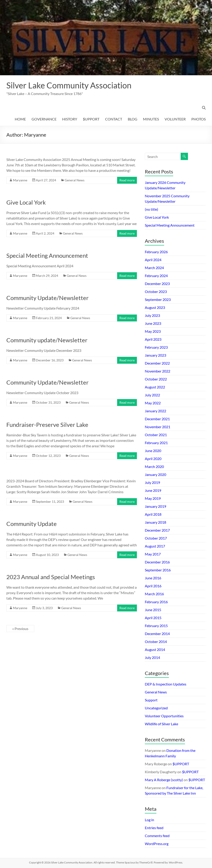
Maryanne (20, 180)
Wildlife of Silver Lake (161, 724)
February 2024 (156, 276)
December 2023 (157, 284)
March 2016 (154, 594)
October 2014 (156, 642)
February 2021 (156, 443)
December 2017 (157, 530)
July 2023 (152, 315)
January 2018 (155, 522)
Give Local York (26, 202)
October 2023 (156, 291)
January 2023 (155, 355)
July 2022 (152, 395)
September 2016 (158, 570)
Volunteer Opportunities (164, 716)
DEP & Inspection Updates (166, 684)
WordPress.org (157, 844)
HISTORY (70, 119)
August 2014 (155, 649)
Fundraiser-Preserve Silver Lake (47, 425)
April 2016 (153, 586)
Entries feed (154, 828)
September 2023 (158, 299)
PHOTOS (198, 119)
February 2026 (156, 252)
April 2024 (153, 260)
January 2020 (155, 474)
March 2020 (154, 467)
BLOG (133, 119)
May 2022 (153, 403)
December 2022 (157, 363)
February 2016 (156, 602)
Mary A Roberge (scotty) (164, 780)
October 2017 (156, 538)
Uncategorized (156, 708)
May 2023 (153, 331)
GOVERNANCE (44, 119)
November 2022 (158, 371)
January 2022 (155, 411)
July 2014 (152, 657)
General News (75, 180)
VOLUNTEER (175, 119)
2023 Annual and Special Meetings (51, 577)
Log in (149, 820)
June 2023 (153, 323)
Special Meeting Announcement (47, 255)
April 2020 (153, 459)
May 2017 (153, 554)
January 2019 (155, 506)
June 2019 (153, 490)
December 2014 (157, 634)
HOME (20, 119)
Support (151, 700)
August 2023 (155, 307)
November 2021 (158, 427)
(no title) (152, 209)
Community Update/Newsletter (47, 298)
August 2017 (155, 546)
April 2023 (153, 339)
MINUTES (151, 119)
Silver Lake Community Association (69, 85)
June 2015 (153, 610)
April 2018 (153, 514)
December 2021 (157, 419)
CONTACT (114, 119)
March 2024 (154, 268)
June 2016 (153, 578)
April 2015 (153, 618)
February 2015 (156, 626)
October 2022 (156, 379)
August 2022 (155, 387)
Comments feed (157, 836)
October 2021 (156, 435)
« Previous (20, 629)
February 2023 (156, 347)
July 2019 (152, 482)
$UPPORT (91, 119)
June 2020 (153, 451)
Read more (127, 180)
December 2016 (157, 562)
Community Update (32, 524)
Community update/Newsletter (47, 340)
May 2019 (153, 498)
